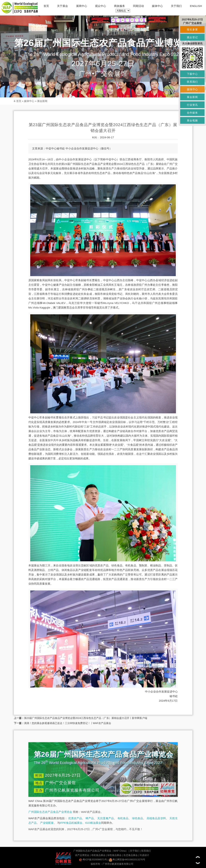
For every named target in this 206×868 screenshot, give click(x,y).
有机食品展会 (98, 855)
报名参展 (192, 29)
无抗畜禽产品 (106, 818)
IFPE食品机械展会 (71, 823)
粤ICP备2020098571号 (93, 860)
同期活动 (138, 6)
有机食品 (123, 818)
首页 (46, 6)
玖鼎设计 (144, 855)
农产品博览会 (82, 855)
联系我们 (146, 851)
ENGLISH (196, 6)
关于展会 (62, 6)
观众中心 (101, 6)
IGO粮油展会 (93, 823)
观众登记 (192, 37)
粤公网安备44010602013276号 (127, 860)
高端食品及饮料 (156, 818)
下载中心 (192, 74)
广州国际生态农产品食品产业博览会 (50, 812)
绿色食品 (138, 818)
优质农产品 (75, 818)
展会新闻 (42, 101)
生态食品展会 (131, 855)
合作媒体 (192, 113)
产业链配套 (47, 823)
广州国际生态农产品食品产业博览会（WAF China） (101, 851)
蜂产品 (90, 818)
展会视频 (192, 120)
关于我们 (176, 6)
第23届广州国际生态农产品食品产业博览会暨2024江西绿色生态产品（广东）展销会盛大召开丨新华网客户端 (86, 718)
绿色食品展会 (114, 855)
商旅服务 (119, 6)
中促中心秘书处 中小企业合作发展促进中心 (72, 148)
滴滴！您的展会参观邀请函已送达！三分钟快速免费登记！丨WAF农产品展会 (68, 723)
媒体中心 (157, 6)
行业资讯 (192, 105)
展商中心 (82, 6)
